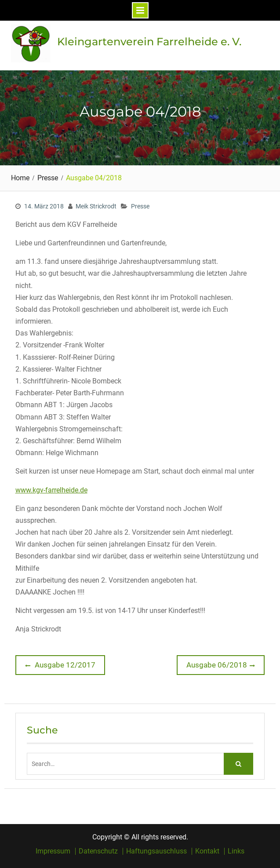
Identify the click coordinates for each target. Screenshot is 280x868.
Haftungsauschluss (156, 851)
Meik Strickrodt (96, 206)
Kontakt (207, 851)
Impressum (53, 851)
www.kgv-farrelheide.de (51, 490)
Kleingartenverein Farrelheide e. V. (149, 42)
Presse (140, 206)
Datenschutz (98, 851)
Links (236, 851)
